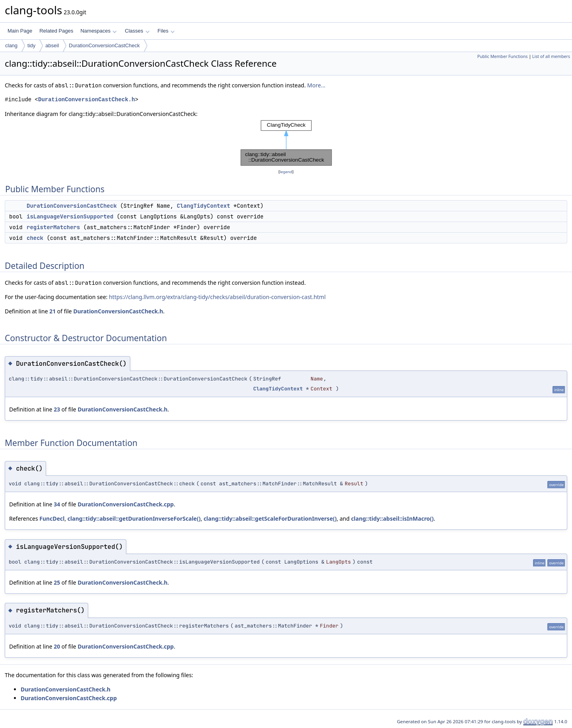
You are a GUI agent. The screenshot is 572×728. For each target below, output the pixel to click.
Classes (137, 31)
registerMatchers (53, 227)
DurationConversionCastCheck (104, 45)
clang (11, 45)
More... (316, 85)
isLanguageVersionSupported (70, 216)
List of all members (551, 56)
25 (57, 582)
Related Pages (56, 31)
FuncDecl (52, 518)
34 (57, 504)
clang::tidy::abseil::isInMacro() (392, 518)
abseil (52, 45)
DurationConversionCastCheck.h (87, 99)
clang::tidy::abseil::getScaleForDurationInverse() (270, 518)
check (35, 238)
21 (52, 311)
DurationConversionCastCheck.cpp (126, 504)
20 (57, 646)
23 (57, 409)
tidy (31, 45)
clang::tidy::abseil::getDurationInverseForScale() (134, 518)
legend (286, 172)
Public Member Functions (502, 56)
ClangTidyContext (203, 206)
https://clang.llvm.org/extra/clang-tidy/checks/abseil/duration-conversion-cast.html (217, 297)
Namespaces (98, 31)
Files (166, 31)
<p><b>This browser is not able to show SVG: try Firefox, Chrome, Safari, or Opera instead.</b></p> (286, 143)
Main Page (20, 31)
